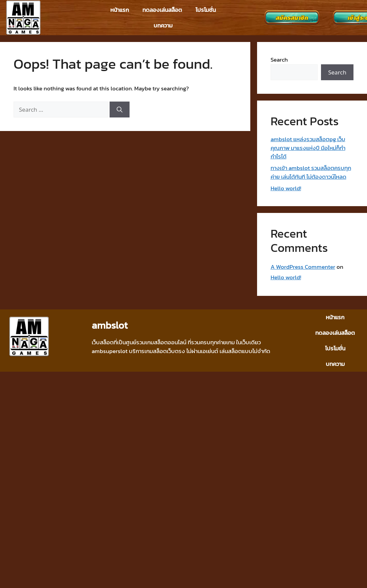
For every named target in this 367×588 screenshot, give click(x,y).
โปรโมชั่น (206, 10)
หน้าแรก (120, 10)
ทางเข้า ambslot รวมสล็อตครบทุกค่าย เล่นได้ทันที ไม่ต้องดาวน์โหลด (311, 172)
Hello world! (286, 188)
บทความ (163, 25)
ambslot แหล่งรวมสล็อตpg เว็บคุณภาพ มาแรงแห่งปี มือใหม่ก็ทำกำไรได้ (308, 148)
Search (279, 60)
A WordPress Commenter (303, 267)
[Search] (120, 110)
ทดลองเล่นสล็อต (162, 10)
